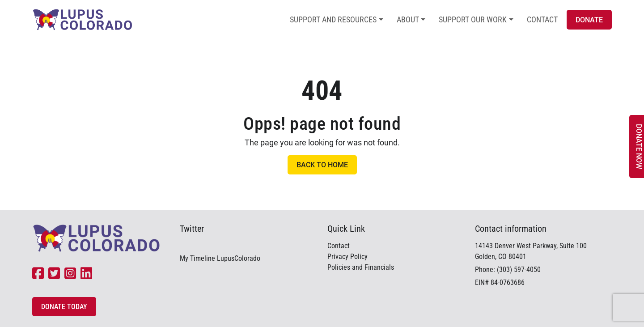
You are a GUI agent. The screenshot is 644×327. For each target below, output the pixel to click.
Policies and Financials (361, 267)
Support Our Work (473, 19)
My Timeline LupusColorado (220, 258)
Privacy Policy (347, 257)
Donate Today (64, 307)
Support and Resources (333, 19)
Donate (589, 20)
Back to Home (322, 165)
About (408, 19)
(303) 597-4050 (519, 270)
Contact (542, 19)
